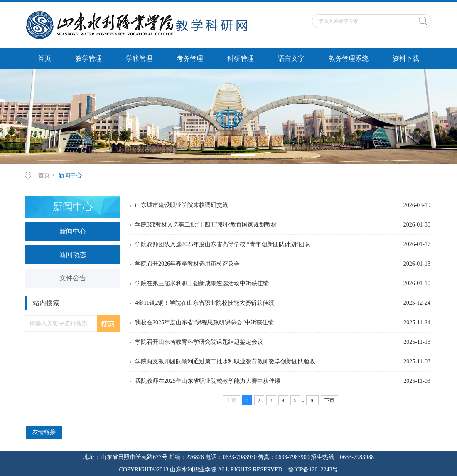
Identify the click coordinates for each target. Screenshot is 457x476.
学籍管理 (139, 58)
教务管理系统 (349, 58)
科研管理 (241, 58)
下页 (329, 400)
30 (312, 400)
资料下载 (406, 58)
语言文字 (291, 58)
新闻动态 (73, 255)
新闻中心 (70, 175)
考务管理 (190, 58)
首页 (44, 58)
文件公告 (73, 278)
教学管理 (88, 58)
